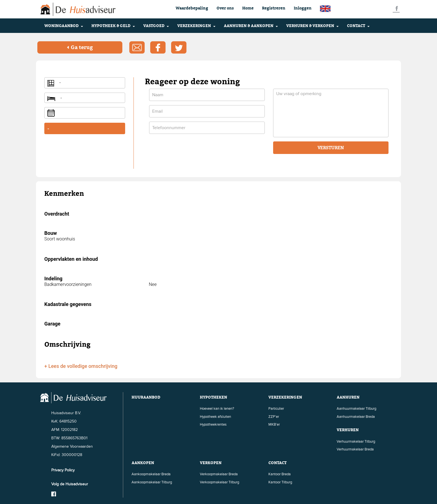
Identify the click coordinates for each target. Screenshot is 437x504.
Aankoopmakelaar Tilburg (152, 482)
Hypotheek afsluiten (215, 416)
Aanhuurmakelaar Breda (356, 416)
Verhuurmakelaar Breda (355, 449)
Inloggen (303, 8)
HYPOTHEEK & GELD (113, 26)
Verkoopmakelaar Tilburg (219, 482)
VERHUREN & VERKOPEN (312, 26)
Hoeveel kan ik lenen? (217, 408)
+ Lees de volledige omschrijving (81, 366)
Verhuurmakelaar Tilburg (356, 441)
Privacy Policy (63, 470)
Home (248, 8)
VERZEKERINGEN (196, 26)
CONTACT (358, 26)
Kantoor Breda (280, 474)
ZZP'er (274, 416)
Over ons (225, 8)
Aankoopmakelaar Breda (151, 474)
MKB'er (274, 424)
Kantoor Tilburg (280, 482)
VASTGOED (156, 26)
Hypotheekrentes (213, 424)
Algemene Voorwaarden (72, 446)
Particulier (276, 408)
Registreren (274, 8)
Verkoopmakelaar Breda (219, 474)
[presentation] (191, 149)
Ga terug (80, 47)
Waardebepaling (192, 8)
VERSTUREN (331, 148)
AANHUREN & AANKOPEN (251, 26)
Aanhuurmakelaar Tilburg (356, 408)
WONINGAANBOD (64, 26)
